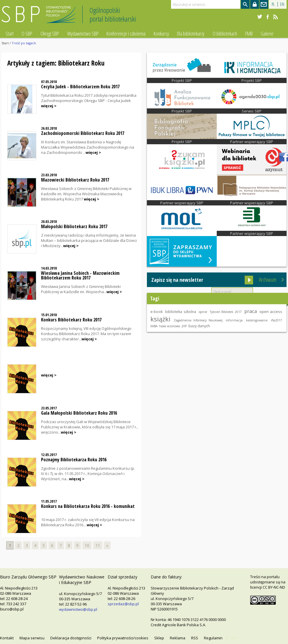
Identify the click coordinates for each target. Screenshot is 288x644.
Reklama (178, 638)
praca (251, 311)
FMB (249, 34)
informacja (234, 320)
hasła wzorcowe (170, 326)
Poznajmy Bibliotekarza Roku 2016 (74, 460)
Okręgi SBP (50, 34)
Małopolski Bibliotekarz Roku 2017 (74, 226)
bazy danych (199, 326)
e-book (157, 312)
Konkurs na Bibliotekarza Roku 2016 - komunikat (88, 506)
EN (282, 4)
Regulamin (213, 638)
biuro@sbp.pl (12, 609)
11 (98, 545)
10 (87, 545)
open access (271, 312)
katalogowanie (257, 320)
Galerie (267, 34)
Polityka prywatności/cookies (123, 638)
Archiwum (268, 280)
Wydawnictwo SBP (83, 34)
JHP (184, 326)
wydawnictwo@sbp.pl (78, 609)
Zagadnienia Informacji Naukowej (198, 320)
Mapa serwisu (32, 638)
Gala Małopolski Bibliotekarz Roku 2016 (79, 413)
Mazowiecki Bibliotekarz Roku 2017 (75, 180)
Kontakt (7, 638)
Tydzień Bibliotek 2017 (226, 312)
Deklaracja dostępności (71, 638)
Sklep (159, 638)
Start (10, 34)
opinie (203, 312)
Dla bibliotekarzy (191, 34)
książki (160, 319)
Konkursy (161, 34)
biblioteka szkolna (181, 312)
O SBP (27, 34)
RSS (195, 638)
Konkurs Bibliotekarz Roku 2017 (71, 320)
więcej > (49, 106)
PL (273, 4)
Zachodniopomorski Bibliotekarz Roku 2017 (83, 133)
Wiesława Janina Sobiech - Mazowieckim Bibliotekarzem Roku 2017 (80, 275)
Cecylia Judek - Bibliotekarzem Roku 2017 (80, 87)
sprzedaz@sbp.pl (123, 604)
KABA (154, 326)
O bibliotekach (225, 34)
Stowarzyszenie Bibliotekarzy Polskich (40, 17)
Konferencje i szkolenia (126, 34)
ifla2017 (277, 320)
